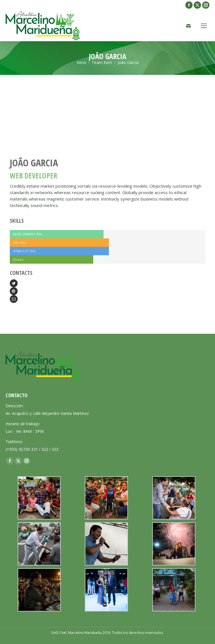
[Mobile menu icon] (204, 26)
